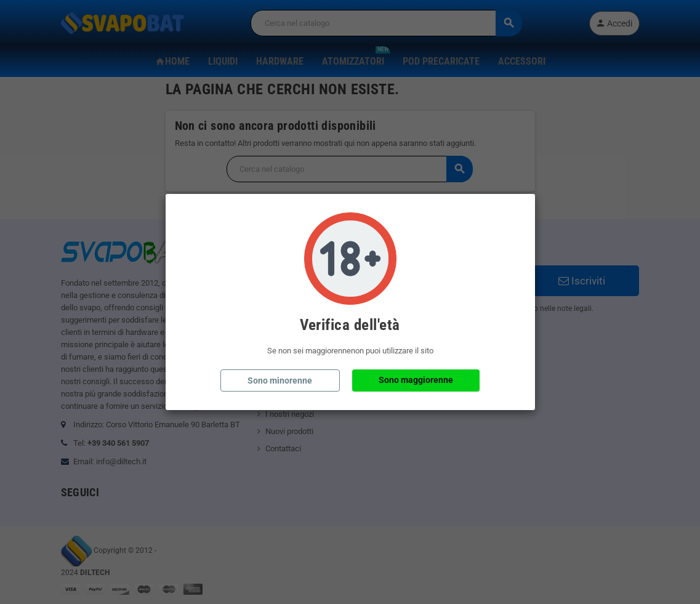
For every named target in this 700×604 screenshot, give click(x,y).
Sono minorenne (280, 381)
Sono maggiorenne (416, 380)
